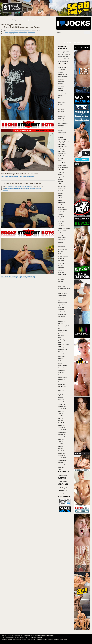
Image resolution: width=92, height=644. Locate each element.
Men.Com (60, 282)
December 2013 (62, 407)
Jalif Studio (60, 242)
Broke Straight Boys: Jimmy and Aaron (22, 27)
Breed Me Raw (61, 121)
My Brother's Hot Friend (64, 289)
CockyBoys (61, 137)
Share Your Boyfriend (63, 326)
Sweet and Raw (62, 354)
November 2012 (62, 432)
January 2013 (61, 428)
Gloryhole (60, 214)
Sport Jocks (61, 335)
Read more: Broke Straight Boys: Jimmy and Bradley (18, 277)
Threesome (61, 359)
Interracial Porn (62, 237)
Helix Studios (61, 226)
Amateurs (60, 84)
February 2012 (61, 453)
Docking (60, 161)
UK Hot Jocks (61, 368)
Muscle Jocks (61, 286)
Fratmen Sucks (62, 203)
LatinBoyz (60, 251)
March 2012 (61, 451)
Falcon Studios (61, 189)
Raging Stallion (62, 307)
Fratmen (60, 200)
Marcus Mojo (61, 263)
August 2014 (61, 390)
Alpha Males (61, 79)
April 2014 (60, 397)
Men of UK (60, 277)
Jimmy (26, 32)
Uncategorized (61, 370)
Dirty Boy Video (62, 156)
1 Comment (5, 190)
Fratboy (60, 196)
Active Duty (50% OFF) (64, 54)
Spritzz (59, 338)
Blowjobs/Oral (11, 186)
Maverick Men (61, 270)
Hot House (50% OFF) (63, 61)
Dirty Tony (60, 158)
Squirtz (59, 342)
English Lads (61, 177)
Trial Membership (26, 30)
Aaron (7, 32)
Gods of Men (61, 217)
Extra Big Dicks (62, 186)
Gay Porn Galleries (63, 210)
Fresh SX (60, 205)
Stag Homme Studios (63, 345)
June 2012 (60, 444)
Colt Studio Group (62, 147)
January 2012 (61, 456)
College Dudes (61, 144)
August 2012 (61, 439)
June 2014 (60, 393)
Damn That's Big (62, 154)
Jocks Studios (61, 247)
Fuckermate (61, 207)
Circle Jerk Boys (62, 133)
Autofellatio (60, 88)
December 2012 (62, 430)
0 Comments (6, 34)
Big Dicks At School (63, 107)
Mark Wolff (60, 265)
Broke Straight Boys (12, 30)
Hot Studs (60, 235)
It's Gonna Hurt (61, 240)
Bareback (60, 95)
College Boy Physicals (63, 142)
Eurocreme (60, 182)
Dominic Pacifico (62, 165)
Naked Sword (61, 291)
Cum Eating (61, 149)
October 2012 (61, 435)
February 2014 (61, 402)
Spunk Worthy (61, 340)
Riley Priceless (61, 317)
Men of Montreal (62, 275)
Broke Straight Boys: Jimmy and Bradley (22, 183)
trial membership (32, 32)
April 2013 (60, 421)
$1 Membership (62, 67)
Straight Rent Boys (62, 349)
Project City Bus (62, 305)
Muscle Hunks (61, 284)
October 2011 (61, 463)
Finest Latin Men (62, 191)
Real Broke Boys (62, 314)
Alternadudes (61, 81)
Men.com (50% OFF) (63, 57)
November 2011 (62, 460)
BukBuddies (61, 126)
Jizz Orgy (60, 244)
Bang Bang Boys (62, 93)
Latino (59, 254)
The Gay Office (61, 356)
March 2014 (61, 400)
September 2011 (62, 465)
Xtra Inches (61, 382)
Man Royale (61, 261)
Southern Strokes (62, 331)
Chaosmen (60, 130)
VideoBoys (60, 375)
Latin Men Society (62, 249)
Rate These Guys (62, 312)
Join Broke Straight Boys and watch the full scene (19, 174)
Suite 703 (60, 352)
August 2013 (61, 411)
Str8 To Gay (61, 347)
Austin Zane (61, 86)
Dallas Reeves (61, 151)
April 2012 (60, 449)
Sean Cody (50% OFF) (64, 59)
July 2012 (60, 442)
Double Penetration (63, 168)
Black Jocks (61, 109)
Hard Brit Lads (61, 219)
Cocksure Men (61, 135)
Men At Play (61, 272)
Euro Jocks (60, 179)
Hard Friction (61, 221)
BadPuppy (60, 91)
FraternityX (60, 198)
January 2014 (61, 404)
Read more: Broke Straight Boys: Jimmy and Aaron (17, 177)
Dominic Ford (61, 163)
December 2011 (62, 458)
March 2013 (61, 423)
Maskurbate (61, 268)
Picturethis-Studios (62, 303)
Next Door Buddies (63, 293)
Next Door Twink (62, 298)
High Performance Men (64, 228)
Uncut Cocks (61, 373)
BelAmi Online (61, 100)
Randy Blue (61, 310)
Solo (59, 328)
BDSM (59, 98)
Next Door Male (62, 296)
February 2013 (61, 425)
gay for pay (21, 32)
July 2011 (60, 470)
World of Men (61, 380)
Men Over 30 (61, 279)
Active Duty (61, 72)
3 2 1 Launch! (61, 70)
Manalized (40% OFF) (63, 52)
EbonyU (60, 175)
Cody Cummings (62, 140)
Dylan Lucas (61, 172)
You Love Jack (61, 384)
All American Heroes (63, 77)
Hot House (60, 233)
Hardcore (20, 30)
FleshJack (60, 193)
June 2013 (60, 416)
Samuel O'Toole (62, 321)
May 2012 (60, 446)
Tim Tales (60, 361)
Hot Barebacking (62, 230)
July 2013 (60, 414)
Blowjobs (7, 188)
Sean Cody (60, 324)
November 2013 (62, 409)
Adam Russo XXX (62, 74)
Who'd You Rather (62, 377)
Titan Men (60, 363)
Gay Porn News (62, 212)
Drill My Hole (61, 170)
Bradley (12, 188)
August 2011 (61, 467)
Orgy (59, 300)
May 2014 (60, 395)
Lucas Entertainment (63, 256)
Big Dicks (60, 105)
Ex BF (59, 184)
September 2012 (62, 437)
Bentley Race (61, 102)
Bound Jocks (61, 119)
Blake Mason (61, 112)
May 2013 (60, 418)
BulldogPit (60, 128)
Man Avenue (61, 258)
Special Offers (61, 333)
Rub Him (60, 319)
